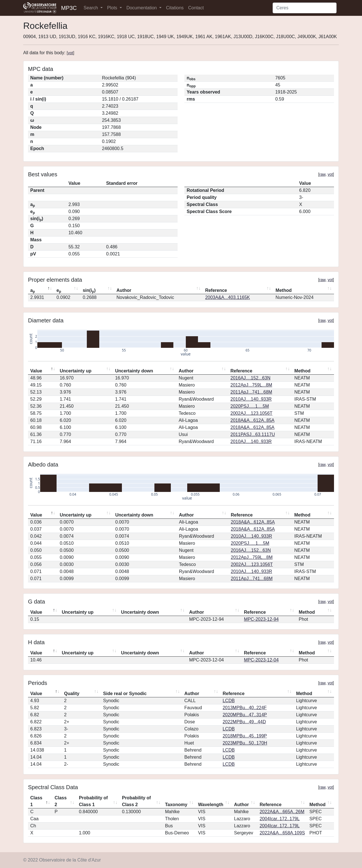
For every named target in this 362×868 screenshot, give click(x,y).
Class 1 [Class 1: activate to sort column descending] (36, 801)
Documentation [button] (142, 8)
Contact (196, 8)
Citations (175, 8)
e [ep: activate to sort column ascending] (59, 291)
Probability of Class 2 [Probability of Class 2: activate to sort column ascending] (136, 801)
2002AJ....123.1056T (252, 413)
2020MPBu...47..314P (245, 715)
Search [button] (91, 8)
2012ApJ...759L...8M (251, 385)
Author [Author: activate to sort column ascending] (124, 290)
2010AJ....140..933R (251, 399)
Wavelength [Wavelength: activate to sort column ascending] (211, 805)
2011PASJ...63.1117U (253, 434)
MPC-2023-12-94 (261, 619)
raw (322, 174)
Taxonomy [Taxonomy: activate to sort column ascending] (176, 805)
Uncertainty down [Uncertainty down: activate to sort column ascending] (134, 371)
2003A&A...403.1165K (227, 297)
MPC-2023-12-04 (261, 660)
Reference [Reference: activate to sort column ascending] (216, 290)
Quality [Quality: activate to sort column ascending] (72, 694)
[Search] (305, 8)
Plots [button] (113, 8)
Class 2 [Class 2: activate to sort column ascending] (61, 801)
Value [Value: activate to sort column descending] (36, 371)
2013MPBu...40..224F (245, 708)
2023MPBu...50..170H (245, 743)
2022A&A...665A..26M (282, 812)
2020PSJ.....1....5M (250, 406)
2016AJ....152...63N (250, 378)
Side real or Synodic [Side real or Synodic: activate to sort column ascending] (125, 694)
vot (71, 53)
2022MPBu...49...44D (244, 722)
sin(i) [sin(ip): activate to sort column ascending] (89, 291)
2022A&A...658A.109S (282, 833)
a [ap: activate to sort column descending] (33, 291)
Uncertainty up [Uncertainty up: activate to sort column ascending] (76, 371)
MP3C (69, 8)
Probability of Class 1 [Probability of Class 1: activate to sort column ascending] (93, 801)
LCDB (229, 701)
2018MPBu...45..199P (245, 736)
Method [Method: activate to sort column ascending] (284, 290)
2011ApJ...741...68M (251, 392)
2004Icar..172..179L (280, 819)
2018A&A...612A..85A (253, 420)
